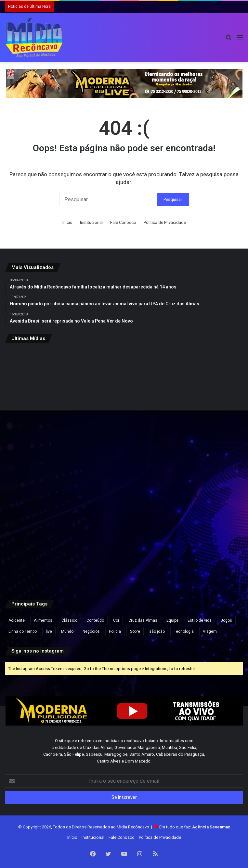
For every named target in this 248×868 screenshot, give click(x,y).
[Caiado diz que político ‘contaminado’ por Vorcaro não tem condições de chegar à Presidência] (124, 549)
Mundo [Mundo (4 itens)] (67, 631)
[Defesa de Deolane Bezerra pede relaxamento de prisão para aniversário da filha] (204, 549)
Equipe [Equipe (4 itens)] (172, 620)
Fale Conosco (123, 222)
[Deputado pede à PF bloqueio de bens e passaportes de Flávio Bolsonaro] (44, 468)
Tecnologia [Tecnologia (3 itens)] (184, 631)
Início (67, 222)
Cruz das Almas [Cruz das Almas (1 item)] (143, 620)
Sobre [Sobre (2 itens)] (135, 631)
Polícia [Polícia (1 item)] (115, 631)
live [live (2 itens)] (49, 631)
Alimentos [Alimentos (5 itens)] (43, 620)
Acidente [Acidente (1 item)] (17, 620)
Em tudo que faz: (195, 827)
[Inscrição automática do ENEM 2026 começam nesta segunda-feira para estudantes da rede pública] (124, 388)
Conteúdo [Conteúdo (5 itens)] (95, 620)
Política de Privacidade (165, 222)
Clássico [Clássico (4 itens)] (69, 620)
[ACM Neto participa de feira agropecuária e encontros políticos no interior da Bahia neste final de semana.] (44, 549)
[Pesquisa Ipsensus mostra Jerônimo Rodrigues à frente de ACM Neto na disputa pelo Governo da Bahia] (204, 468)
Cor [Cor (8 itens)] (116, 620)
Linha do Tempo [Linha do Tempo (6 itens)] (23, 631)
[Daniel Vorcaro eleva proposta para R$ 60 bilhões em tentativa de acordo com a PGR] (204, 388)
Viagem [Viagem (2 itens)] (210, 631)
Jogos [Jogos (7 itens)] (226, 620)
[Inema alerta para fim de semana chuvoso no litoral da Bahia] (44, 388)
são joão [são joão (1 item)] (157, 631)
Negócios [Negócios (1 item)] (91, 631)
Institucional (91, 222)
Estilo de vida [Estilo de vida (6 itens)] (200, 620)
